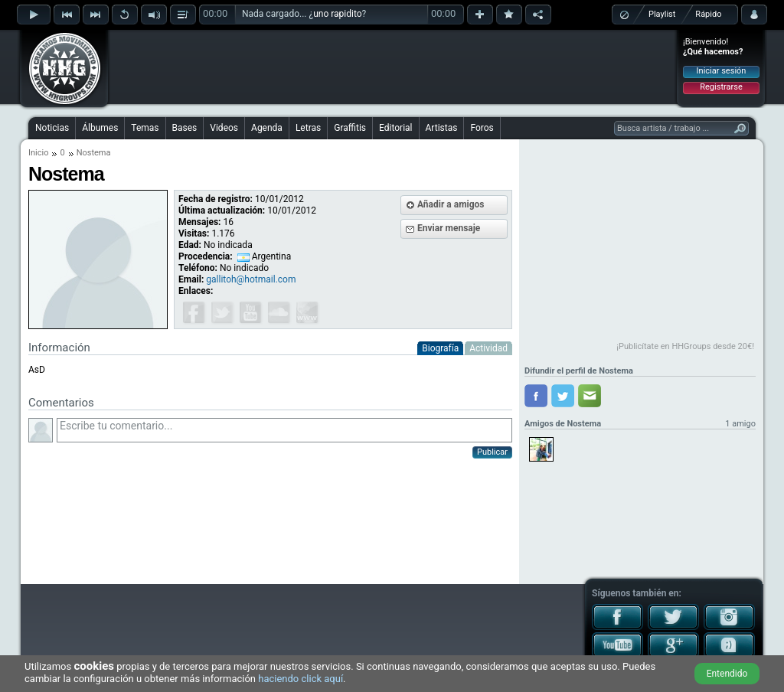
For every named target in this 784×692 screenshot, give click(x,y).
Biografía (440, 348)
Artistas (442, 128)
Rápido (708, 14)
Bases (185, 128)
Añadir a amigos (451, 204)
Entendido (727, 674)
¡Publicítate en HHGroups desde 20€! (685, 346)
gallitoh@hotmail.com (251, 279)
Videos (224, 128)
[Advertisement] (393, 67)
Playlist (662, 14)
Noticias (52, 128)
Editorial (395, 128)
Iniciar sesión (722, 71)
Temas (145, 128)
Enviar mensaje (449, 228)
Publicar (492, 452)
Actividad (488, 348)
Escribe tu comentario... (284, 430)
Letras (308, 128)
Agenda (267, 128)
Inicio (38, 153)
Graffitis (350, 128)
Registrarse (721, 87)
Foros (482, 128)
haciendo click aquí (301, 679)
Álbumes (100, 128)
